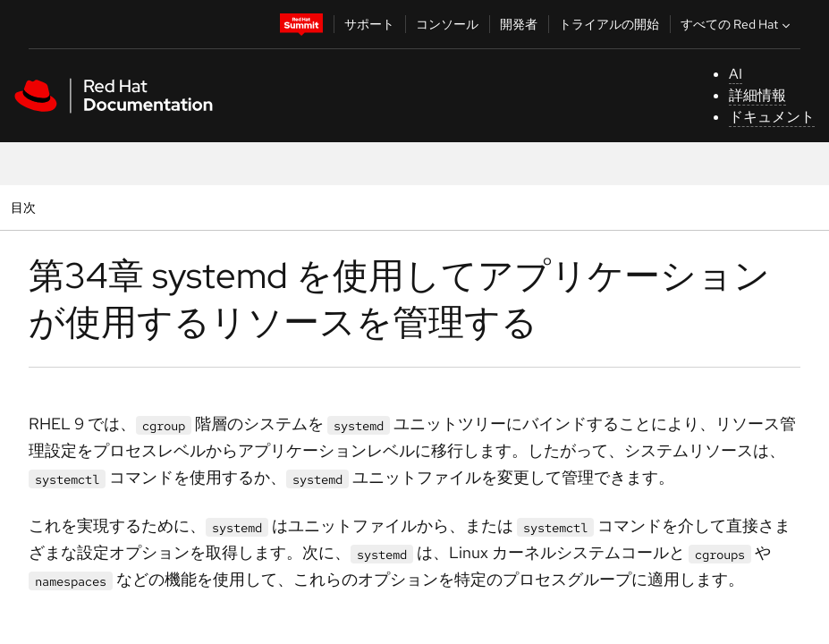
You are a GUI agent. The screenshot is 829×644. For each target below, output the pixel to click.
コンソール (447, 24)
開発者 (519, 24)
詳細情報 (757, 95)
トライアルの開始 (609, 24)
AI (736, 74)
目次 (25, 207)
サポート (369, 24)
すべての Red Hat (737, 24)
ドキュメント (772, 117)
